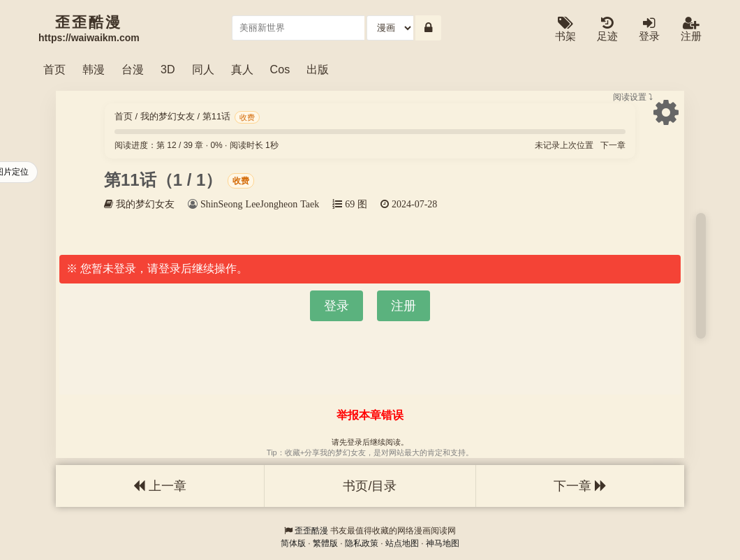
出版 (318, 69)
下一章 (613, 145)
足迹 (607, 30)
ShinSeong (222, 204)
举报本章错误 (370, 415)
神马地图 (443, 543)
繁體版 (325, 543)
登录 (649, 30)
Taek (310, 204)
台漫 (133, 69)
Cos (280, 69)
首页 (54, 69)
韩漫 (94, 69)
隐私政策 (362, 543)
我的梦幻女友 (168, 116)
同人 (203, 69)
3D (168, 69)
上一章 (160, 486)
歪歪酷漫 (311, 531)
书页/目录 (370, 486)
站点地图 (402, 543)
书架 (565, 30)
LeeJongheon (272, 204)
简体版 (293, 543)
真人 (242, 69)
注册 (691, 30)
